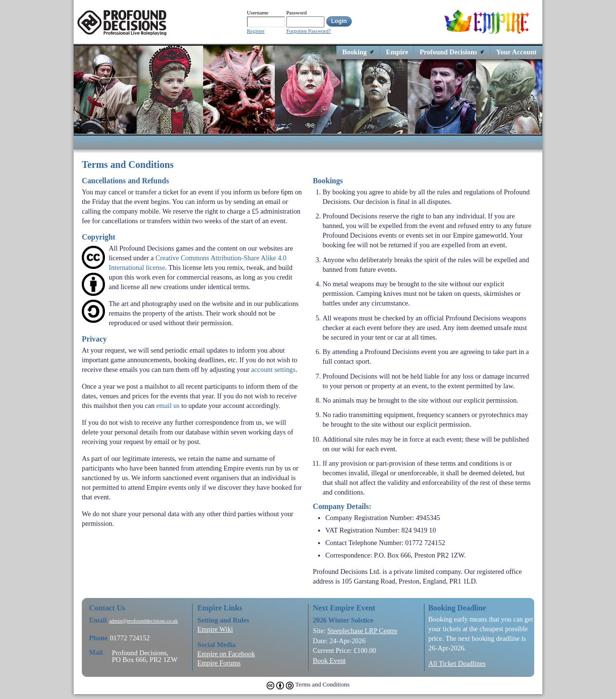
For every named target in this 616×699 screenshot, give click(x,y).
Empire (397, 52)
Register (256, 31)
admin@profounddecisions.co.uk (144, 621)
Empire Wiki (215, 629)
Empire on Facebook (226, 654)
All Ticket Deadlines (457, 663)
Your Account (516, 52)
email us (168, 406)
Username (258, 13)
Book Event (329, 661)
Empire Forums (219, 663)
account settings (273, 369)
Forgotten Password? (308, 31)
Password (296, 13)
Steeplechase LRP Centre (362, 631)
